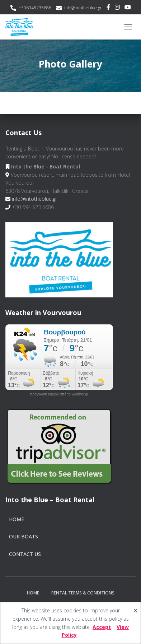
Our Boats (23, 536)
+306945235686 (35, 8)
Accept (102, 627)
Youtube (128, 8)
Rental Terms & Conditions (83, 593)
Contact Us (25, 554)
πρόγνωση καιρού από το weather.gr (59, 394)
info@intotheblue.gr (83, 8)
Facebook (108, 8)
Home (17, 519)
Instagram (117, 8)
